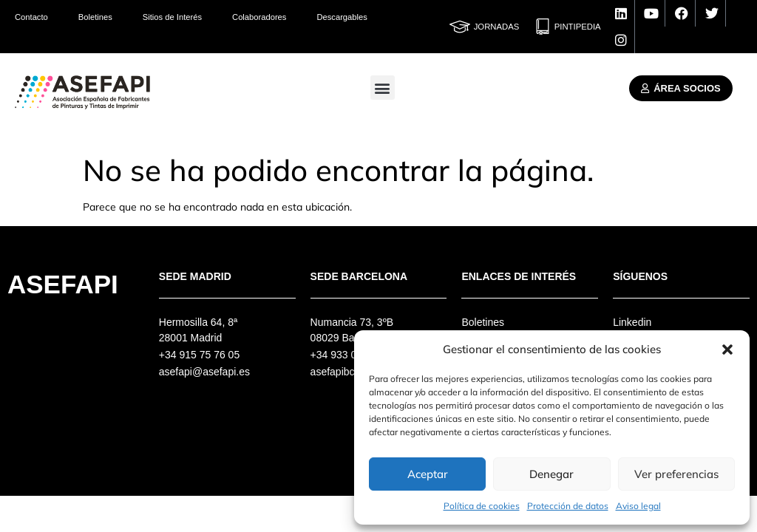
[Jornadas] (460, 27)
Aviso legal (638, 506)
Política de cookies (482, 506)
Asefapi (63, 284)
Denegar (551, 474)
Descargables (342, 17)
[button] (727, 349)
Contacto (31, 17)
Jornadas (497, 27)
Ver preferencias (676, 474)
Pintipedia (578, 27)
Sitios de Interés (172, 17)
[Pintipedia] (543, 27)
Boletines (95, 17)
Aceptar (428, 474)
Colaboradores (259, 17)
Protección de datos (568, 506)
